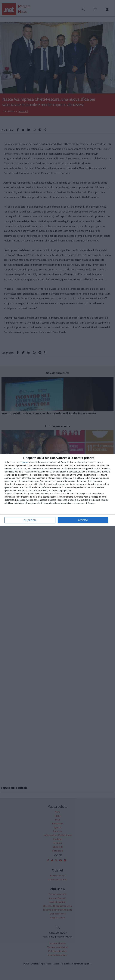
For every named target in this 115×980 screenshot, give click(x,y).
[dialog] (57, 490)
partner (25, 462)
